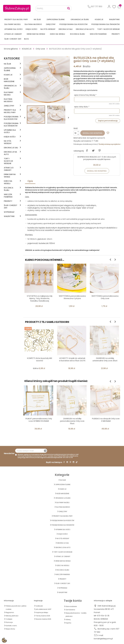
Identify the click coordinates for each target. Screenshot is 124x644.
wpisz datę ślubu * (82, 107)
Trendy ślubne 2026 (43, 616)
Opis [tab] (30, 181)
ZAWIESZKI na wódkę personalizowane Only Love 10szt (72, 421)
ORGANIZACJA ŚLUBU (80, 19)
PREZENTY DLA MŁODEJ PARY (16, 19)
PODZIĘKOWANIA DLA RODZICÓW (74, 24)
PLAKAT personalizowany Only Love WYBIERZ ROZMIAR (39, 420)
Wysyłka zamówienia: (82, 141)
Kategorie (12, 58)
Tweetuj (93, 151)
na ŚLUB (37, 19)
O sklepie (9, 619)
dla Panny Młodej (13, 24)
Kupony (68, 623)
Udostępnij (87, 151)
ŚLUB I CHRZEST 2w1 (13, 39)
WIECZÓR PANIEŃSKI (98, 34)
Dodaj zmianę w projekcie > (110, 144)
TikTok (77, 462)
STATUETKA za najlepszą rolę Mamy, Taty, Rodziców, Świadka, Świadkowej (40, 298)
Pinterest (100, 151)
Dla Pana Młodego (33, 24)
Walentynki (114, 19)
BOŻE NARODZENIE (9, 80)
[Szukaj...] (54, 8)
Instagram (74, 462)
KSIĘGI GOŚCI (31, 29)
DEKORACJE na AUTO (85, 29)
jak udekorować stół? (44, 609)
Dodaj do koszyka (93, 133)
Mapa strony (10, 629)
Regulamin (10, 612)
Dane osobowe (71, 606)
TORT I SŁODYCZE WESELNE (108, 29)
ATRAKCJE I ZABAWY (13, 34)
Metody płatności (12, 616)
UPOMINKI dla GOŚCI (13, 29)
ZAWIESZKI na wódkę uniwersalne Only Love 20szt (105, 359)
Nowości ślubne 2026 (43, 619)
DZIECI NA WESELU (58, 34)
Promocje (9, 622)
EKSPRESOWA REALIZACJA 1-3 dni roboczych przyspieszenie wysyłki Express (97, 158)
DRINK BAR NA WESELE (36, 34)
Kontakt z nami (11, 626)
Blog (26, 39)
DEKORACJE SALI (66, 29)
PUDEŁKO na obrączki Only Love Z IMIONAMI (106, 420)
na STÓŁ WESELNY (48, 29)
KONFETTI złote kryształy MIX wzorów (40, 359)
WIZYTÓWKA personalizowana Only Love (105, 297)
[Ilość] (77, 133)
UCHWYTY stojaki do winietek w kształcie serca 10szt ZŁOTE (72, 359)
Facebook (64, 462)
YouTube (67, 462)
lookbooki (39, 606)
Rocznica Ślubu (77, 34)
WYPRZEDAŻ (9, 212)
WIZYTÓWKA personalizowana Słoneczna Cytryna (72, 297)
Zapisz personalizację (108, 121)
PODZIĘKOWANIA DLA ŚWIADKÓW (106, 24)
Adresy (68, 620)
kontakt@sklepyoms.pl (103, 639)
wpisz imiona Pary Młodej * (85, 95)
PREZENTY (116, 34)
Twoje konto (73, 601)
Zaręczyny (51, 24)
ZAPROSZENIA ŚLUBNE (56, 19)
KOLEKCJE (99, 19)
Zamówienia (70, 610)
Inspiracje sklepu (42, 612)
